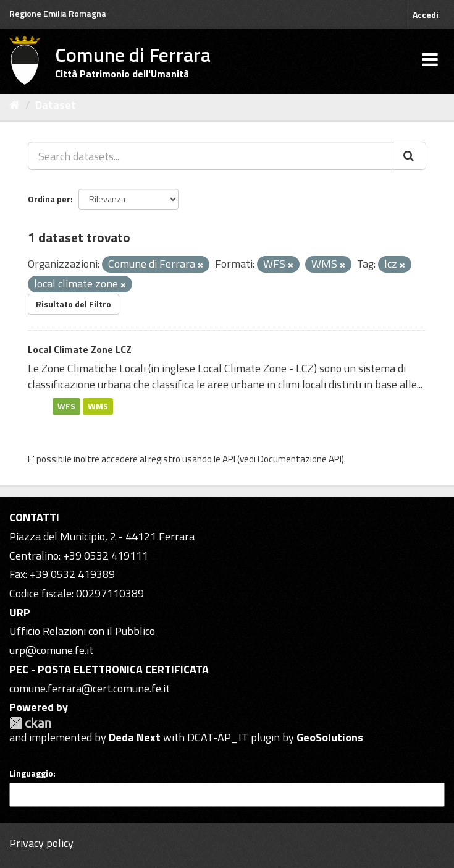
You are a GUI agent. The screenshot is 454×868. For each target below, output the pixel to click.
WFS (66, 406)
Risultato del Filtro (74, 304)
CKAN (30, 723)
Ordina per (49, 199)
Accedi (426, 15)
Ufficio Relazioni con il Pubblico (82, 631)
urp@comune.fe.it (51, 650)
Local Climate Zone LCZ (80, 349)
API (229, 459)
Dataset (56, 105)
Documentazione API (300, 459)
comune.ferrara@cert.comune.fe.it (90, 688)
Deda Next (135, 737)
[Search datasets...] (211, 156)
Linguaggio (31, 773)
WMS (98, 406)
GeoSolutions (330, 737)
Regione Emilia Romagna (58, 13)
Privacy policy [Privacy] (41, 843)
